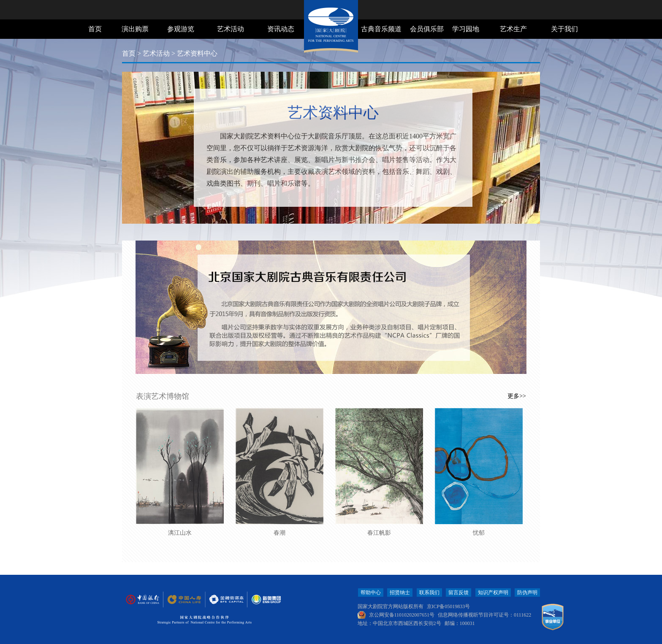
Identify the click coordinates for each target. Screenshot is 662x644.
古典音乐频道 (381, 29)
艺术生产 (513, 29)
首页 (95, 29)
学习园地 (466, 29)
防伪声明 (527, 593)
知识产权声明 (493, 593)
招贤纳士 (400, 593)
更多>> (517, 396)
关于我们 (564, 29)
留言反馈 (459, 593)
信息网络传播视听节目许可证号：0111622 (484, 615)
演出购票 (135, 29)
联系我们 (429, 593)
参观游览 (181, 29)
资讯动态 (281, 29)
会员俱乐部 (427, 29)
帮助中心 (371, 593)
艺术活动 (231, 29)
